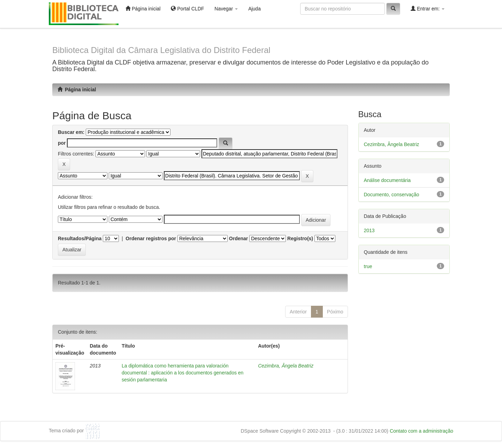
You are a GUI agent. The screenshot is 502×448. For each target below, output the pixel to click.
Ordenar (238, 238)
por (62, 143)
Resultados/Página (80, 238)
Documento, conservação (392, 195)
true (368, 266)
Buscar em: (71, 132)
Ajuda (254, 9)
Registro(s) (300, 238)
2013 (369, 230)
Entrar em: (428, 9)
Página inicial (143, 9)
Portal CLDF (187, 9)
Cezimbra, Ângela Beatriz (286, 366)
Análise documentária (387, 180)
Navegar (226, 9)
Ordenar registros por (151, 238)
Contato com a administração (421, 431)
